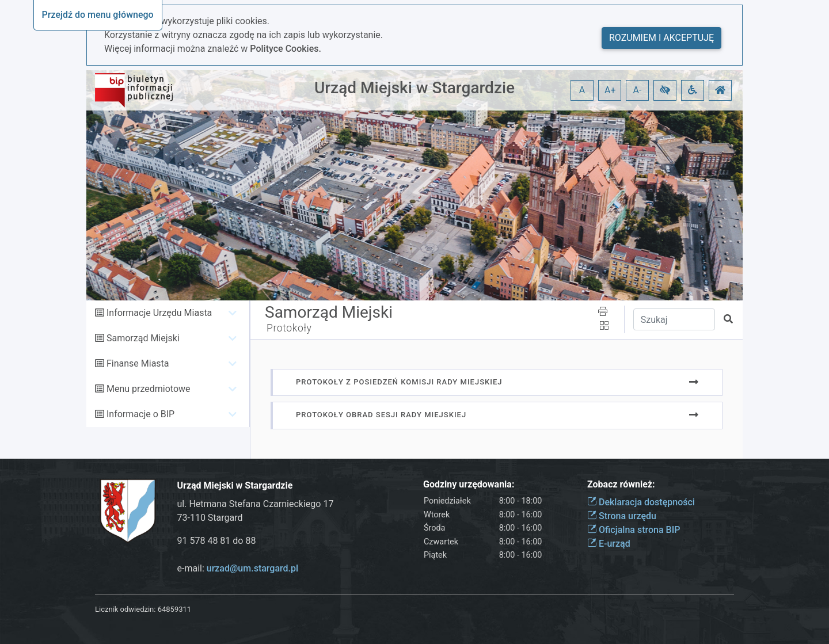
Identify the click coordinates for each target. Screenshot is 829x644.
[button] (665, 90)
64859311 (174, 609)
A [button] (582, 90)
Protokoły (289, 328)
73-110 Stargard (210, 518)
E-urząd (609, 544)
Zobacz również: (621, 484)
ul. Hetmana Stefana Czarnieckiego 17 (256, 504)
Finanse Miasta (138, 363)
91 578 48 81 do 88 (217, 541)
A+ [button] (610, 90)
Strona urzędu (622, 516)
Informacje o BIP (140, 414)
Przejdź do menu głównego (98, 15)
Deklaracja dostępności (641, 502)
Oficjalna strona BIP (634, 530)
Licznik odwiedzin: (125, 609)
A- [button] (638, 90)
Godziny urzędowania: (469, 484)
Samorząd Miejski (143, 338)
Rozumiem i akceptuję (661, 38)
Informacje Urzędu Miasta (159, 313)
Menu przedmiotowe (149, 389)
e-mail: (238, 568)
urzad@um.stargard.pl (252, 568)
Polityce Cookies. (286, 49)
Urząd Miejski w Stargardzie (414, 88)
